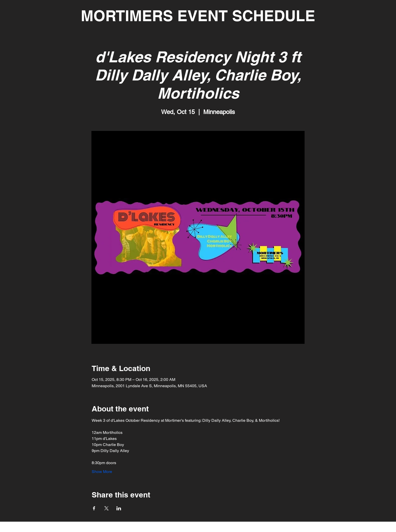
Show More (102, 472)
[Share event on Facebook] (94, 508)
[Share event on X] (106, 508)
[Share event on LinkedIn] (119, 508)
